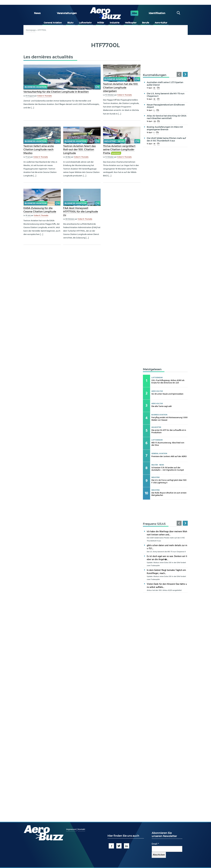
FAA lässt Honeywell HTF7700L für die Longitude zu (81, 212)
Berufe (146, 23)
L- (154, 110)
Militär (101, 23)
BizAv (70, 23)
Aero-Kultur (161, 23)
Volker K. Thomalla (44, 96)
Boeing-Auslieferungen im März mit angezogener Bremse (165, 128)
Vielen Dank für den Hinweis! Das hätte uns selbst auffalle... (167, 586)
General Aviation (53, 23)
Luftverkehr (85, 23)
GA (155, 121)
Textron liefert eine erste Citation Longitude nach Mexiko (39, 149)
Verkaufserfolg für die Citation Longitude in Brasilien (56, 92)
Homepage (31, 30)
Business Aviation (36, 87)
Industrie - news (114, 141)
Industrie (115, 23)
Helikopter (131, 23)
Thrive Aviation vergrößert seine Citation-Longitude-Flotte (119, 149)
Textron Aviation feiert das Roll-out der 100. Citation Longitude (79, 149)
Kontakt (82, 829)
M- (155, 88)
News (37, 13)
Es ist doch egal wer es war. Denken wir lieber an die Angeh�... (167, 558)
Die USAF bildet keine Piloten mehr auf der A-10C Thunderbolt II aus (166, 139)
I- (154, 133)
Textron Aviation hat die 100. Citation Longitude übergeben (121, 87)
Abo (134, 13)
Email (155, 844)
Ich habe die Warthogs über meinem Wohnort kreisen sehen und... (167, 533)
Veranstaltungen (67, 13)
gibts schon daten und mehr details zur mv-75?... (167, 547)
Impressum (71, 829)
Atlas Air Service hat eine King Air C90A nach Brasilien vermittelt (167, 117)
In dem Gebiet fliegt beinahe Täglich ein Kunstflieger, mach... (166, 572)
